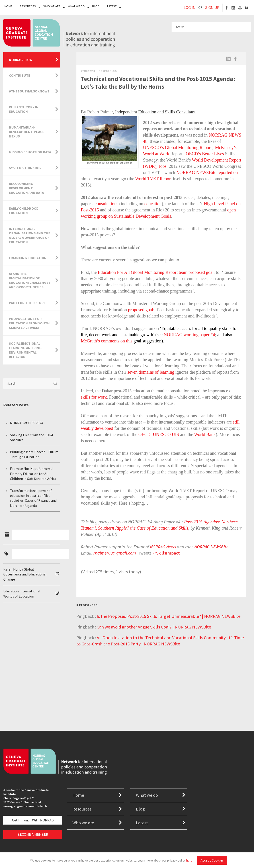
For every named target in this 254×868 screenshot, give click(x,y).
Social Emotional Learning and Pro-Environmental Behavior (25, 350)
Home (8, 6)
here (189, 860)
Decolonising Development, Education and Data (26, 188)
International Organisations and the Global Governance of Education (30, 235)
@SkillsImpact (166, 553)
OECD (144, 434)
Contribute (20, 75)
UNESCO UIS (166, 434)
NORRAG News (163, 547)
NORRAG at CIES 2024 (27, 423)
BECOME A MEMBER (33, 834)
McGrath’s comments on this (107, 341)
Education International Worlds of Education (22, 594)
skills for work (94, 397)
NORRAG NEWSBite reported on (207, 172)
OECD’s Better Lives (205, 154)
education (153, 204)
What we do (147, 795)
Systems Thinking (25, 168)
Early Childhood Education (24, 211)
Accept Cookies (212, 860)
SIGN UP (212, 7)
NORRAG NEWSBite (211, 547)
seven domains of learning (151, 372)
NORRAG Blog (20, 60)
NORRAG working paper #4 (189, 335)
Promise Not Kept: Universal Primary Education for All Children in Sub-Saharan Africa (33, 474)
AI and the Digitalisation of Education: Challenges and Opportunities (30, 280)
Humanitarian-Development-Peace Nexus (27, 132)
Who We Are (52, 6)
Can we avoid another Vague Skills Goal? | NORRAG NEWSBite (154, 627)
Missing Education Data (30, 152)
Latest (112, 6)
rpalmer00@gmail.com (115, 553)
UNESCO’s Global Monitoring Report (177, 147)
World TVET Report (154, 179)
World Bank (205, 434)
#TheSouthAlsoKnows (29, 91)
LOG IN (189, 7)
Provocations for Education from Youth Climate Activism (29, 323)
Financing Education (28, 258)
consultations (107, 204)
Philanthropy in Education (24, 109)
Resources (28, 6)
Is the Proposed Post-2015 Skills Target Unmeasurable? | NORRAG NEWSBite (169, 616)
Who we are (83, 823)
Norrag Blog (108, 71)
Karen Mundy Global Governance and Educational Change (25, 574)
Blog (96, 6)
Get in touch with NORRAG (33, 820)
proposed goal (140, 310)
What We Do (76, 6)
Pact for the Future (27, 303)
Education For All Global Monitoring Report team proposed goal (156, 272)
